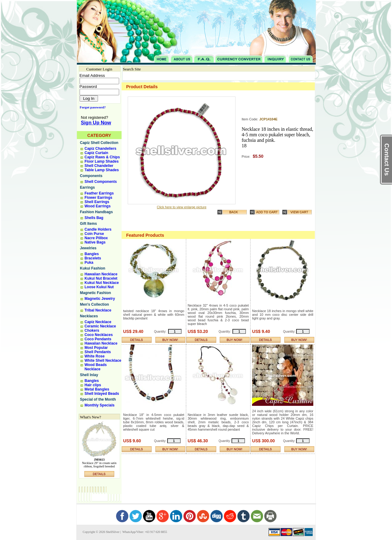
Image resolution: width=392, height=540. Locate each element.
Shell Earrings (97, 202)
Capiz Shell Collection (99, 143)
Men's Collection (94, 304)
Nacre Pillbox (96, 238)
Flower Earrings (98, 198)
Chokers (92, 330)
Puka (89, 262)
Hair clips (93, 385)
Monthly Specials (100, 405)
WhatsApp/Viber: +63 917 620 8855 (144, 532)
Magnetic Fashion (95, 293)
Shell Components (101, 182)
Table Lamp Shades (102, 170)
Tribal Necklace (98, 310)
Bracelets (93, 258)
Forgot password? (91, 107)
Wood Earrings (98, 206)
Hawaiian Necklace (101, 274)
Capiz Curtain (96, 153)
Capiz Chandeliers (100, 149)
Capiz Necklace (98, 322)
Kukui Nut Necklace (102, 283)
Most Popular (96, 348)
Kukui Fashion (93, 268)
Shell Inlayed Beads (102, 394)
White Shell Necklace (103, 361)
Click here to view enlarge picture (182, 207)
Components (91, 176)
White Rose (94, 356)
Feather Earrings (99, 193)
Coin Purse (94, 234)
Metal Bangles (97, 389)
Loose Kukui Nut (99, 287)
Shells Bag (94, 218)
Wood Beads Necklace (96, 367)
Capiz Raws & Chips (102, 157)
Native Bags (95, 242)
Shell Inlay (89, 375)
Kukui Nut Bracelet (101, 278)
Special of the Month (98, 399)
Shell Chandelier (99, 166)
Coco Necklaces (99, 335)
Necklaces (89, 316)
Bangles (92, 254)
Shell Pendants (98, 352)
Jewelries (88, 248)
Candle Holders (98, 229)
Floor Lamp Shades (102, 161)
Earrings (87, 187)
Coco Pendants (98, 339)
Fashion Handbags (96, 212)
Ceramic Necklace (100, 326)
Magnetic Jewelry (100, 299)
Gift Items (88, 224)
